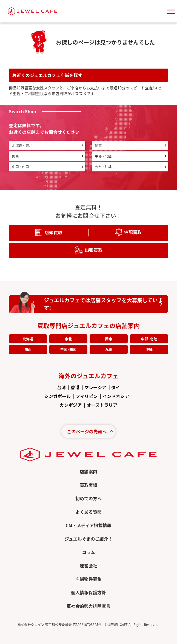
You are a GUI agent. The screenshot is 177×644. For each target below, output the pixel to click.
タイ (116, 387)
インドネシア (116, 396)
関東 (109, 339)
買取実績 (88, 485)
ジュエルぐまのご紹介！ (89, 539)
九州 (109, 349)
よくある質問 (88, 512)
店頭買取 (54, 232)
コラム (88, 552)
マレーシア (95, 387)
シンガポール (58, 396)
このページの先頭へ (87, 431)
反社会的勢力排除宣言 (88, 606)
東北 (68, 339)
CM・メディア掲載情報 (88, 525)
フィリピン (87, 396)
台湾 (61, 387)
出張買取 (94, 250)
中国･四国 (68, 349)
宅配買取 (133, 232)
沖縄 (149, 349)
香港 (75, 387)
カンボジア (71, 405)
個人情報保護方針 (88, 592)
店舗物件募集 (88, 579)
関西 (28, 349)
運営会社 (88, 566)
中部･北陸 (149, 339)
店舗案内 (88, 471)
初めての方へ (88, 498)
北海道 (28, 339)
